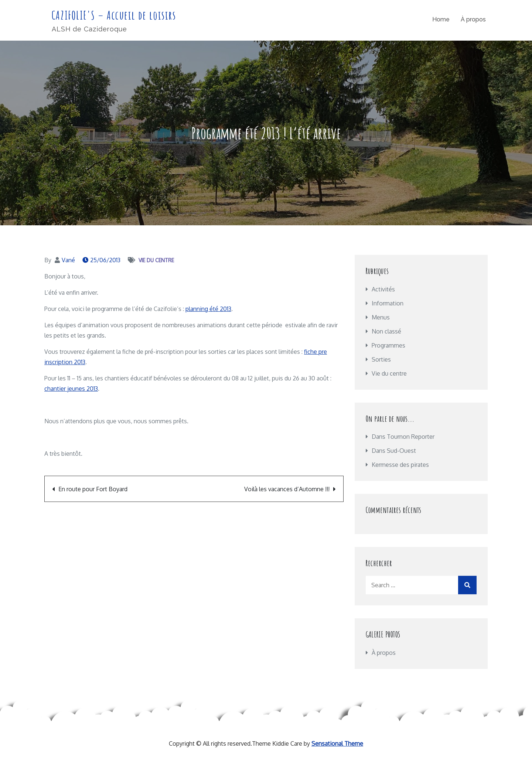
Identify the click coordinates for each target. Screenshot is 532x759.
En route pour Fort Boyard (93, 489)
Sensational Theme (337, 743)
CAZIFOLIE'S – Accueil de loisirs (114, 15)
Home (441, 20)
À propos (473, 20)
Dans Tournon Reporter (403, 437)
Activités (383, 289)
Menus (381, 317)
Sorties (381, 359)
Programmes (388, 345)
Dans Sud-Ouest (394, 451)
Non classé (386, 331)
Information (388, 303)
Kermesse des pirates (400, 465)
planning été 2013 (208, 309)
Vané (68, 260)
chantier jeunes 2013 (71, 389)
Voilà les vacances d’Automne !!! (287, 489)
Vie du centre (156, 260)
